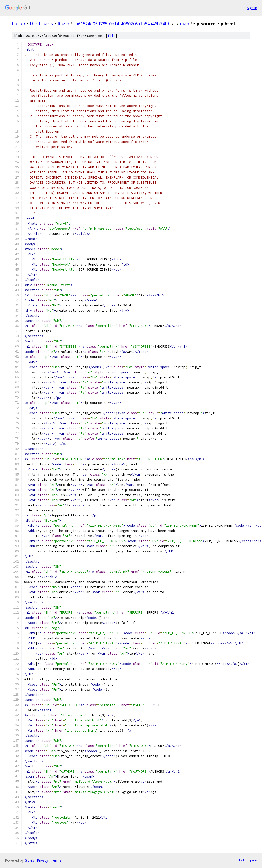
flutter (19, 24)
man (184, 24)
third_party (42, 24)
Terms (56, 860)
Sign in (252, 8)
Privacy (43, 860)
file (112, 36)
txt (242, 860)
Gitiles (29, 860)
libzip (63, 24)
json (253, 860)
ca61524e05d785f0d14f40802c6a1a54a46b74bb (122, 24)
